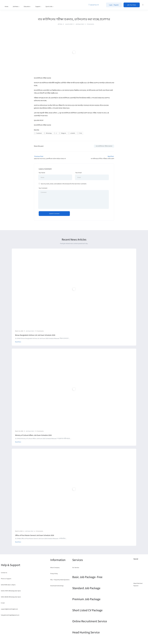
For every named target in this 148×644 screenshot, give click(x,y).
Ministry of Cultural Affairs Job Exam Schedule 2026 (33, 435)
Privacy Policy (54, 574)
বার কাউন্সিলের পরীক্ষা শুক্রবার (104, 146)
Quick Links (49, 6)
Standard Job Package (86, 588)
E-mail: (3, 603)
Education (27, 6)
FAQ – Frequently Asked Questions (60, 580)
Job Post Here (132, 5)
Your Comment (43, 188)
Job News (16, 6)
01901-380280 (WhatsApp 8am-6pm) (11, 597)
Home (6, 6)
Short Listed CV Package (87, 610)
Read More (18, 342)
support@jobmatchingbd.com (9, 609)
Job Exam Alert (80, 24)
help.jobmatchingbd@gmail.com (10, 615)
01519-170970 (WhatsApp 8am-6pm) (11, 591)
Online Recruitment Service (90, 621)
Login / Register (114, 5)
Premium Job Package (86, 599)
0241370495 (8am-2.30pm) (8, 585)
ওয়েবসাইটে (54, 98)
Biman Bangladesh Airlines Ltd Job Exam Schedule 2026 (35, 335)
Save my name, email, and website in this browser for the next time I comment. (64, 184)
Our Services (76, 568)
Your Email (79, 173)
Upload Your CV (94, 5)
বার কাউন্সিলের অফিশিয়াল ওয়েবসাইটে (73, 113)
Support (38, 6)
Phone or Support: (6, 579)
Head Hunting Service (86, 632)
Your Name (42, 173)
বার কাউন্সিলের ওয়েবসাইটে (68, 98)
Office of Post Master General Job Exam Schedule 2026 (35, 535)
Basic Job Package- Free (87, 577)
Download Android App (57, 586)
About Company (55, 568)
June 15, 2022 (69, 24)
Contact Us (4, 573)
